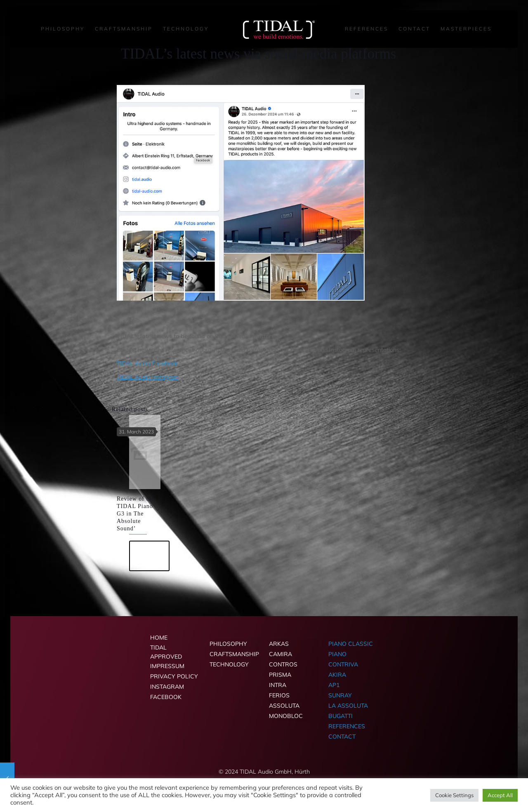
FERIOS (279, 695)
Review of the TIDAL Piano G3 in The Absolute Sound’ (136, 514)
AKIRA (337, 675)
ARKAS (279, 644)
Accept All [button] (500, 795)
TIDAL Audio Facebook (147, 363)
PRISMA (280, 675)
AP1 (334, 685)
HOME (159, 638)
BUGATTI (341, 716)
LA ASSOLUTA (348, 706)
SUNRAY (340, 695)
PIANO (337, 654)
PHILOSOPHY (228, 644)
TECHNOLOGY (229, 664)
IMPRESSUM (167, 666)
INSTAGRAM (167, 687)
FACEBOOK (166, 697)
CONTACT (342, 737)
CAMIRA (280, 654)
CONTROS (283, 664)
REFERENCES (347, 726)
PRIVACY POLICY (174, 676)
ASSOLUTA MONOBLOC (286, 711)
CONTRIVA (343, 664)
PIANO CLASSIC (351, 644)
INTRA (278, 685)
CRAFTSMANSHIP (234, 654)
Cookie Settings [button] (454, 795)
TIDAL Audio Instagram (148, 377)
